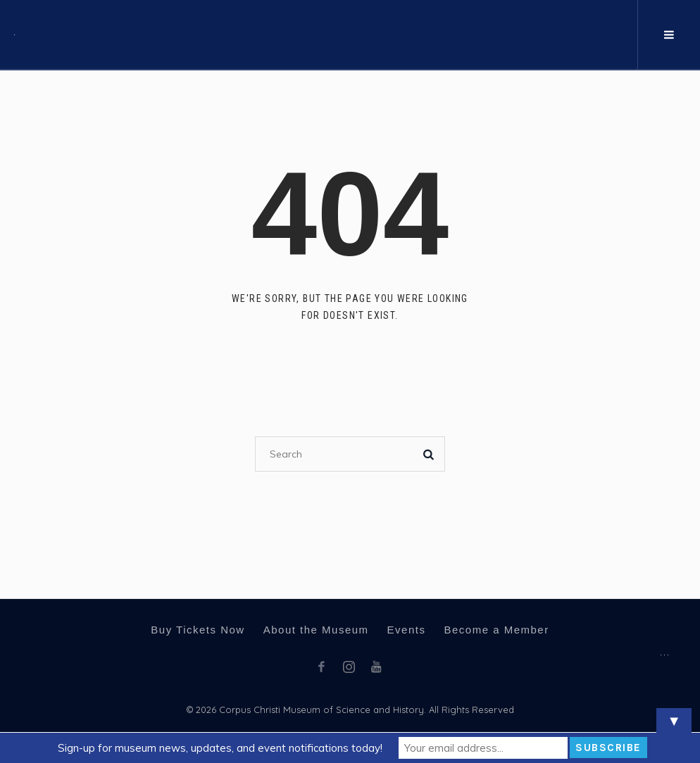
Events (407, 630)
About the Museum (316, 630)
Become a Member (496, 630)
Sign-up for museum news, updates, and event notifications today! (220, 748)
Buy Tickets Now (198, 630)
